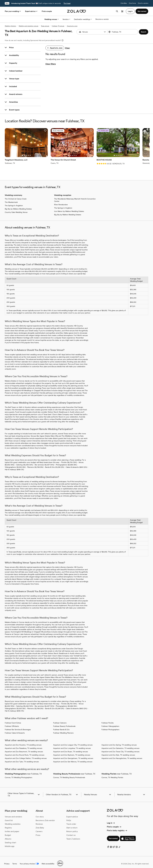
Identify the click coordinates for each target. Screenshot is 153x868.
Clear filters (51, 64)
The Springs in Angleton (14, 203)
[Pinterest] (111, 844)
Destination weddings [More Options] (83, 19)
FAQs (69, 817)
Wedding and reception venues (28, 26)
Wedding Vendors (10, 26)
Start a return (72, 825)
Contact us (71, 832)
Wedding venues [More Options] (52, 19)
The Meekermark (11, 199)
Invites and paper (12, 828)
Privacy (7, 861)
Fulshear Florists (108, 720)
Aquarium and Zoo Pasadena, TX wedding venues (23, 745)
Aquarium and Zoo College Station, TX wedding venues (26, 755)
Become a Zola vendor (45, 817)
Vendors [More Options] (66, 19)
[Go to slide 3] (24, 152)
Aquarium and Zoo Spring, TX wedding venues (119, 742)
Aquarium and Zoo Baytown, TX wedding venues (72, 752)
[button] (105, 32)
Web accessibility (48, 861)
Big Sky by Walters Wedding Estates (18, 206)
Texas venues (45, 26)
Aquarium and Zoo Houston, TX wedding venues (23, 742)
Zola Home (132, 3)
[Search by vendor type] (92, 32)
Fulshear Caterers (60, 720)
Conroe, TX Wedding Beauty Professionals (69, 774)
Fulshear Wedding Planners (63, 730)
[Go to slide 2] (22, 152)
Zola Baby (124, 3)
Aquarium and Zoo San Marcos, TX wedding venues (73, 759)
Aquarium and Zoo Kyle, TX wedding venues (118, 752)
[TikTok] (120, 844)
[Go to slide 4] (26, 152)
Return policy (72, 828)
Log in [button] (130, 11)
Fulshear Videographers (110, 723)
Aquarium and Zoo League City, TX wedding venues (73, 742)
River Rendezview (61, 202)
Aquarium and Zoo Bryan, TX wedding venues (71, 749)
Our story (40, 814)
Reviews (39, 821)
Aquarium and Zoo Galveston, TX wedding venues (120, 745)
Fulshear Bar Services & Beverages (18, 727)
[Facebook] (108, 844)
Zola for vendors (143, 3)
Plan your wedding (13, 11)
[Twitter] (114, 844)
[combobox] (123, 32)
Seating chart (10, 839)
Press (38, 832)
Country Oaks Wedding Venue (16, 209)
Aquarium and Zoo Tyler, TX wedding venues (22, 759)
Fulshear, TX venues (58, 26)
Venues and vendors (13, 814)
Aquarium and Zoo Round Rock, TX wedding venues (25, 752)
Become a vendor (102, 19)
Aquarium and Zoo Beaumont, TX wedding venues (24, 749)
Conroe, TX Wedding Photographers (18, 774)
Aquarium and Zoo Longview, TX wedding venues (72, 745)
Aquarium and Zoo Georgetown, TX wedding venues (73, 755)
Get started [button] (142, 11)
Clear (67, 48)
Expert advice (31, 11)
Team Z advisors (73, 836)
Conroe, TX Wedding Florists (112, 774)
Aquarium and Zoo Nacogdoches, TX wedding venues (122, 755)
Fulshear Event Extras (13, 720)
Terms (15, 861)
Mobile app (10, 843)
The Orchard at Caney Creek (16, 196)
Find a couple (47, 11)
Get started (113, 835)
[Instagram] (117, 844)
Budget (8, 832)
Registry (8, 825)
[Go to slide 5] (28, 152)
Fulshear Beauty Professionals (64, 723)
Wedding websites (13, 821)
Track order (71, 821)
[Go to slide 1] (20, 152)
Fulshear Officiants (12, 723)
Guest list (9, 817)
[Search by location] (123, 32)
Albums (8, 836)
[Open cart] (122, 11)
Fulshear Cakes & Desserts (15, 730)
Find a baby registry (117, 827)
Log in (111, 820)
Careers (39, 828)
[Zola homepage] (77, 11)
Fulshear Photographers (110, 727)
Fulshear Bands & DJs (61, 727)
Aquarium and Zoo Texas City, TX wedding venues (120, 749)
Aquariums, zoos (72, 26)
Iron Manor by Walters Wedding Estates (69, 208)
